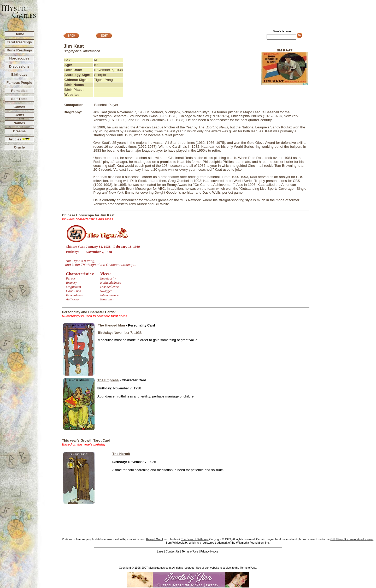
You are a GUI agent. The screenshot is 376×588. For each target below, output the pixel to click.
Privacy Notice (209, 551)
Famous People (19, 83)
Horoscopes (19, 58)
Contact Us (173, 551)
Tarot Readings (19, 42)
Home (19, 34)
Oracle (19, 147)
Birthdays (19, 75)
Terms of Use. (249, 568)
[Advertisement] (206, 13)
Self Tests (19, 99)
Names (19, 123)
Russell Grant (154, 539)
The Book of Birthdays (195, 539)
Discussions (19, 66)
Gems (19, 115)
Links (160, 551)
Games (19, 107)
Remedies (19, 91)
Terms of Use (190, 551)
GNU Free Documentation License (352, 539)
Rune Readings (19, 50)
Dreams (19, 131)
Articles (19, 139)
